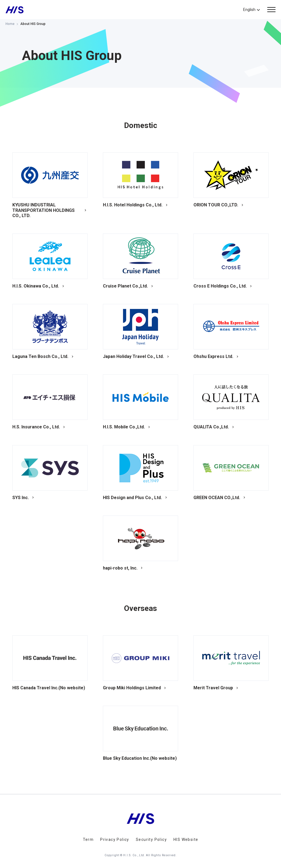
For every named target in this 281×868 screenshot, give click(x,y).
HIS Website (186, 839)
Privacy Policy (115, 839)
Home (10, 24)
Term (88, 839)
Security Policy (151, 839)
